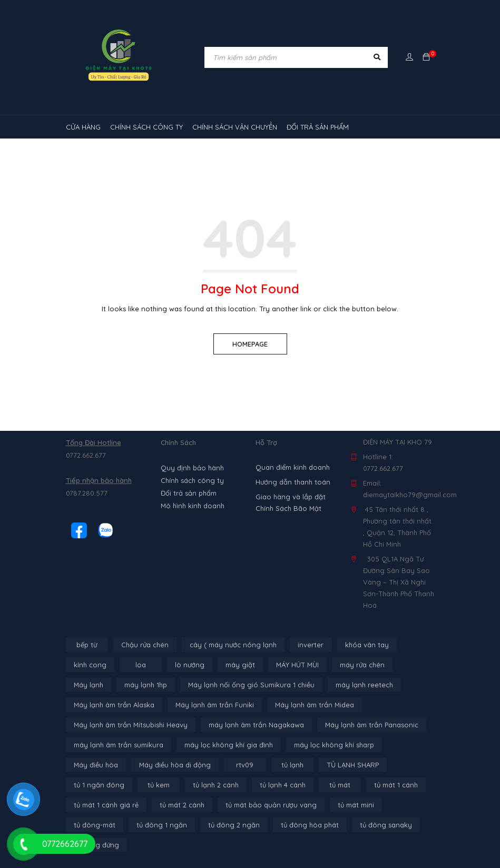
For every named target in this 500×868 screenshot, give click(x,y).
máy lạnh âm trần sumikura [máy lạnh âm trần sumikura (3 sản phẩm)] (119, 745)
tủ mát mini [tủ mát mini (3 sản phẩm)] (356, 805)
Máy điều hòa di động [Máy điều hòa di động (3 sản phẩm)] (175, 765)
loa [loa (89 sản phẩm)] (141, 665)
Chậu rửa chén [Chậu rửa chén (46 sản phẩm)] (145, 645)
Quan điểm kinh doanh (293, 467)
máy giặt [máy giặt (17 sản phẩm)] (240, 665)
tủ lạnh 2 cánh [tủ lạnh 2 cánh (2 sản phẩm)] (216, 785)
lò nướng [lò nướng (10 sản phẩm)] (190, 665)
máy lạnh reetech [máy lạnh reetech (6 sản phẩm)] (364, 685)
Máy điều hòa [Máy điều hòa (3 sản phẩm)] (96, 765)
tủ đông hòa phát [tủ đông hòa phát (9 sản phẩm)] (310, 825)
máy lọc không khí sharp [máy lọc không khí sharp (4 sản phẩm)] (334, 745)
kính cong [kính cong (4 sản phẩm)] (90, 665)
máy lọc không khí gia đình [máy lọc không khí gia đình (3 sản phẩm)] (229, 745)
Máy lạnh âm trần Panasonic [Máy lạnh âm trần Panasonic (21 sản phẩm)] (372, 725)
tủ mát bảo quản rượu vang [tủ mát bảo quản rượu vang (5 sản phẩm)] (271, 805)
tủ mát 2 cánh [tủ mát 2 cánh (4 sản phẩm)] (182, 805)
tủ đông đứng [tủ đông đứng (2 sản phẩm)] (96, 845)
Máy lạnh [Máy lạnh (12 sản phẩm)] (89, 685)
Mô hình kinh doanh (193, 506)
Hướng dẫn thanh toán (293, 482)
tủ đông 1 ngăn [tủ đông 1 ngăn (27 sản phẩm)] (162, 825)
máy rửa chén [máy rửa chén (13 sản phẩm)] (362, 665)
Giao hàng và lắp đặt (291, 497)
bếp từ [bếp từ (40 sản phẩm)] (87, 645)
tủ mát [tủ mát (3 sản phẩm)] (340, 785)
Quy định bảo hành (192, 468)
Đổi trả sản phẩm (189, 493)
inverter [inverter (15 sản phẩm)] (311, 645)
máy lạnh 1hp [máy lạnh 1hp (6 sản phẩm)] (146, 685)
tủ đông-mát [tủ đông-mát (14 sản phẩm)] (95, 825)
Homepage (250, 344)
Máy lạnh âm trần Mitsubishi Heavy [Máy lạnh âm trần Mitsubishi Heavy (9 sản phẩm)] (131, 725)
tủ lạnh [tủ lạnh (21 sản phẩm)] (292, 765)
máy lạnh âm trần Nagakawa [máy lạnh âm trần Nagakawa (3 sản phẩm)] (256, 725)
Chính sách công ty (192, 480)
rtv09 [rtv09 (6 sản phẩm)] (245, 765)
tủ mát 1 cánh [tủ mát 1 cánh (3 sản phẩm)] (396, 785)
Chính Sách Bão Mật (288, 508)
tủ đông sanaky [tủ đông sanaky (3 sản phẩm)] (386, 825)
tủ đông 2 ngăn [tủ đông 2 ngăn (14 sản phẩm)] (234, 825)
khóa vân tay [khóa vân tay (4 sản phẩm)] (367, 645)
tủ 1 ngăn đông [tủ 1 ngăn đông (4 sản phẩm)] (99, 785)
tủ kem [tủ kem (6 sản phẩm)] (159, 785)
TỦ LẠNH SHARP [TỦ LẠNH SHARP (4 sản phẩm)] (353, 765)
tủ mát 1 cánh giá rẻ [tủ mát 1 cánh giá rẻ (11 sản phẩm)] (106, 805)
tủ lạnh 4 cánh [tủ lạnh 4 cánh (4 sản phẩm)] (283, 785)
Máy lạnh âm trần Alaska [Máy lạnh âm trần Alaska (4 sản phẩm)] (114, 705)
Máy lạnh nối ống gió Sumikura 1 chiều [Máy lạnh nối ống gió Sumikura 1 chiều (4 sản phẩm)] (251, 685)
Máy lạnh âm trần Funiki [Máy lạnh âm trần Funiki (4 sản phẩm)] (215, 705)
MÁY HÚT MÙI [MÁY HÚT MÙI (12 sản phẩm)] (297, 665)
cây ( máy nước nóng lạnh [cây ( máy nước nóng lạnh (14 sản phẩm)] (233, 645)
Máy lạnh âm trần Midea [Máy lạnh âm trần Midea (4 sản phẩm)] (315, 705)
